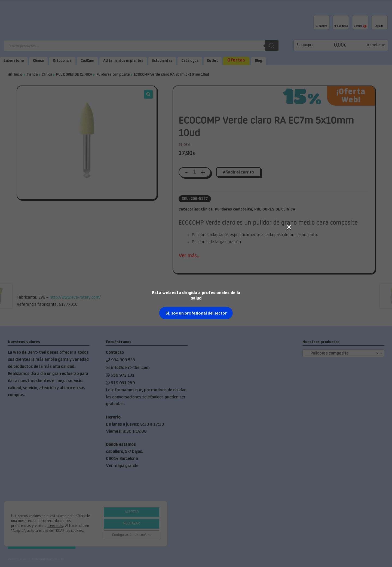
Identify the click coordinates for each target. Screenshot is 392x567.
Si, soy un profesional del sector (196, 127)
